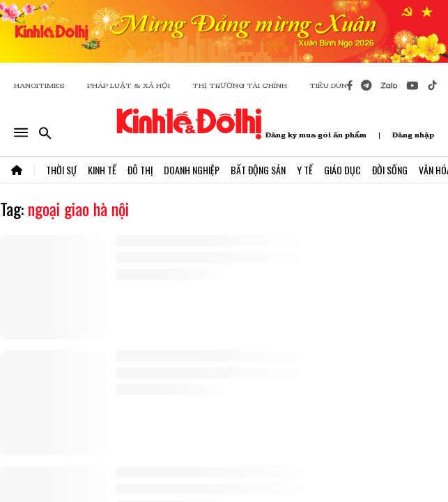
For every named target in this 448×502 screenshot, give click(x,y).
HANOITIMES (39, 85)
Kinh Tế (102, 170)
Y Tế (305, 170)
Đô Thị (140, 170)
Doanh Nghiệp (192, 170)
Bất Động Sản (258, 170)
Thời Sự (61, 170)
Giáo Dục (342, 170)
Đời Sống (390, 170)
